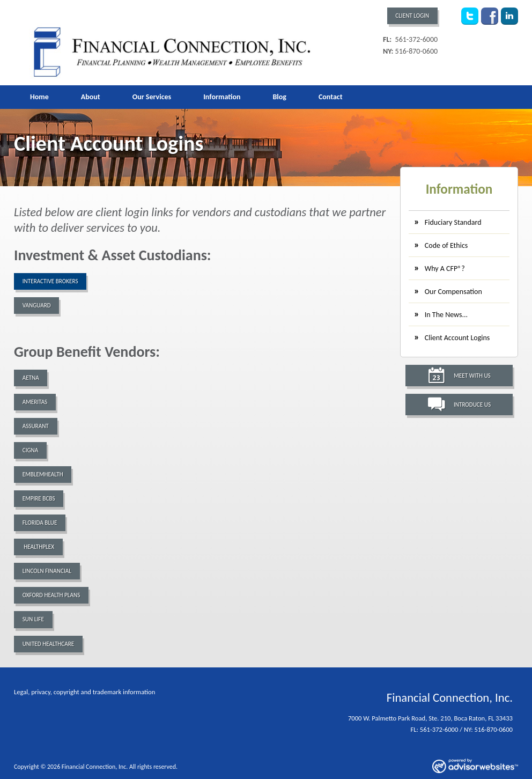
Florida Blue (40, 523)
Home (39, 97)
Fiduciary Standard (453, 222)
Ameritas (35, 402)
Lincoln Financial (47, 571)
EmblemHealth (43, 474)
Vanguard (37, 305)
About (91, 97)
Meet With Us (472, 376)
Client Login (412, 16)
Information (222, 97)
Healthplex (38, 547)
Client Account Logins (457, 338)
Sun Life (33, 619)
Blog (279, 97)
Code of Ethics (446, 245)
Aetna (31, 378)
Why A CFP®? (445, 269)
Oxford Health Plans (51, 595)
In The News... (446, 315)
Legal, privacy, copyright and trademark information (84, 692)
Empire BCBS (39, 498)
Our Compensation (453, 292)
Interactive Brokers (50, 281)
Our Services (152, 97)
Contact (331, 97)
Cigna (31, 450)
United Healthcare (49, 644)
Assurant (36, 426)
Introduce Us (472, 405)
